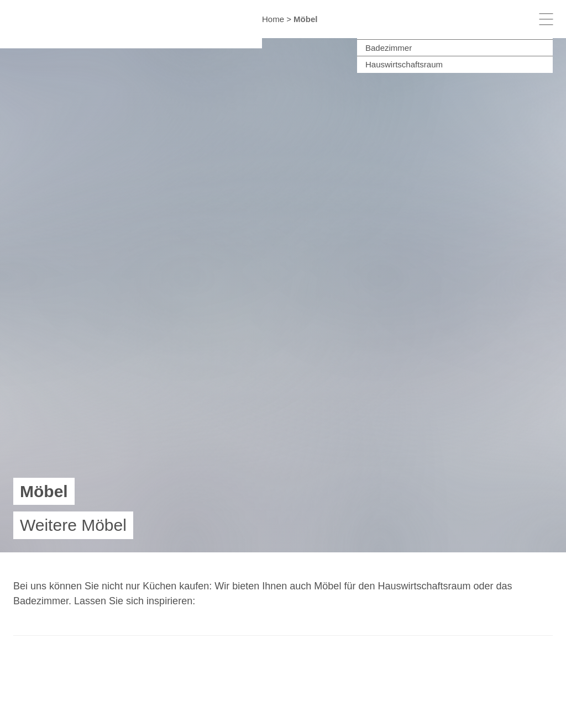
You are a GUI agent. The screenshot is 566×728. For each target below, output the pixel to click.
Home (273, 19)
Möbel (305, 19)
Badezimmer (389, 48)
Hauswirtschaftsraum (404, 64)
